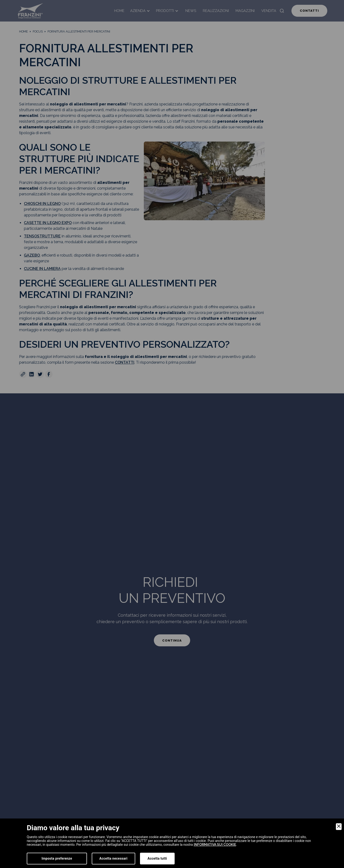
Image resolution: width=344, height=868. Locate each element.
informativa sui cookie (215, 845)
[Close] (339, 827)
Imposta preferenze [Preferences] (57, 858)
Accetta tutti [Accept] (157, 858)
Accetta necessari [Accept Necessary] (113, 858)
